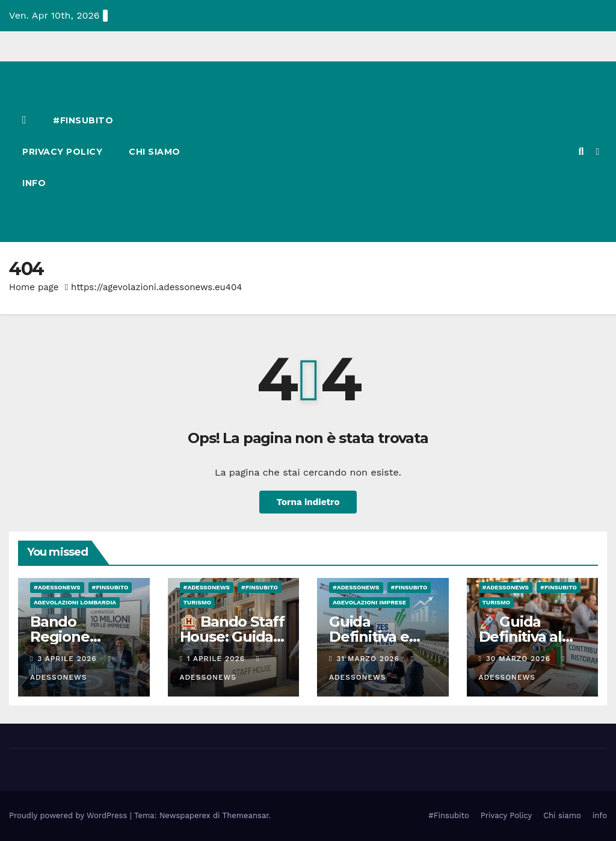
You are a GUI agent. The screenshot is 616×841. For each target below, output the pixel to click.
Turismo (198, 602)
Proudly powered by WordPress (69, 815)
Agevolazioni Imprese (369, 602)
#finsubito (110, 587)
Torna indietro (308, 502)
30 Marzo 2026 (520, 659)
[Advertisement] (389, 152)
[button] (581, 151)
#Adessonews (57, 587)
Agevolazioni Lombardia (75, 602)
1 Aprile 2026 (217, 659)
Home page (34, 287)
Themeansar (246, 815)
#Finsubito (83, 120)
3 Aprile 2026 (68, 659)
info (34, 183)
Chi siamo (155, 152)
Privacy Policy (62, 152)
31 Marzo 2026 (369, 659)
